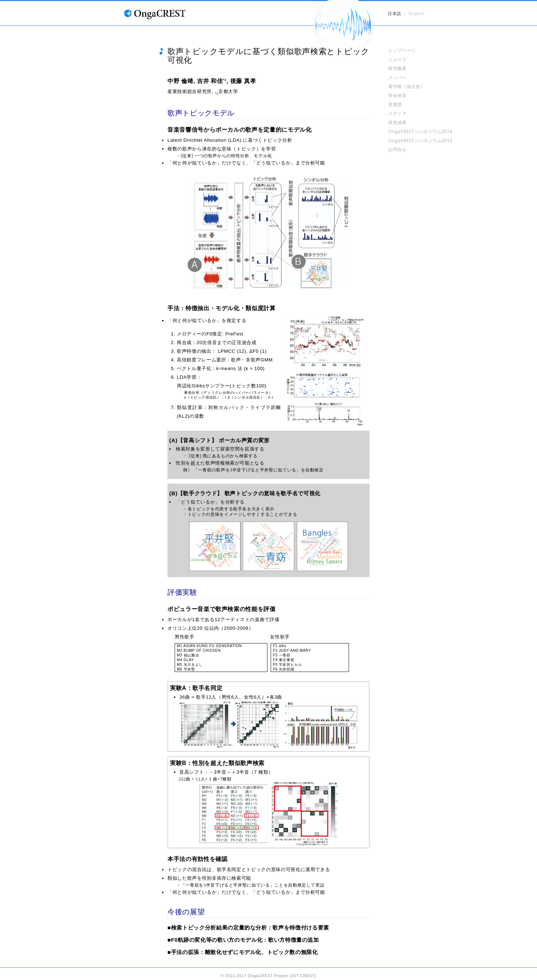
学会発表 (398, 95)
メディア (398, 113)
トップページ (402, 50)
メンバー (398, 77)
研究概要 (398, 68)
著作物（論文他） (407, 86)
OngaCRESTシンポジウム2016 (420, 140)
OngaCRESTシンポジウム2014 (420, 131)
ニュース (398, 59)
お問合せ (398, 150)
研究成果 (398, 122)
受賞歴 (395, 104)
